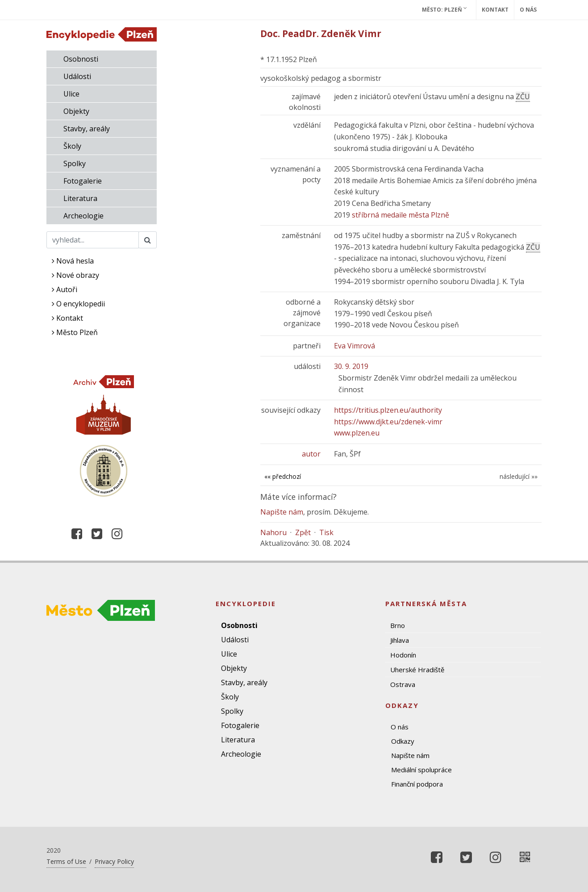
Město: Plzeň (444, 9)
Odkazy (403, 741)
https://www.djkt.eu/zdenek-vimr (388, 422)
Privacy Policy (114, 861)
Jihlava (400, 640)
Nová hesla (73, 261)
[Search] (93, 240)
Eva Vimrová (354, 346)
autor (311, 454)
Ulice (71, 94)
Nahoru (273, 532)
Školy (72, 146)
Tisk (326, 532)
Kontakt (495, 10)
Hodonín (403, 655)
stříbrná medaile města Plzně (400, 215)
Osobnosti (81, 59)
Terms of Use (66, 861)
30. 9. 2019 (351, 366)
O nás (528, 10)
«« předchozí (283, 476)
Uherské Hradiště (417, 670)
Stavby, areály (87, 129)
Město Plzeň (75, 332)
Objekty (76, 111)
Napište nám (282, 512)
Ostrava (403, 684)
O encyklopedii (78, 304)
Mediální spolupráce (421, 770)
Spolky (75, 163)
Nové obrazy (75, 275)
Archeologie (83, 216)
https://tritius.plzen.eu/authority (388, 410)
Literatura (80, 198)
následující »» (519, 476)
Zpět (303, 532)
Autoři (65, 289)
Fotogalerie (83, 181)
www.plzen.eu (357, 433)
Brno (398, 625)
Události (77, 76)
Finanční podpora (417, 784)
